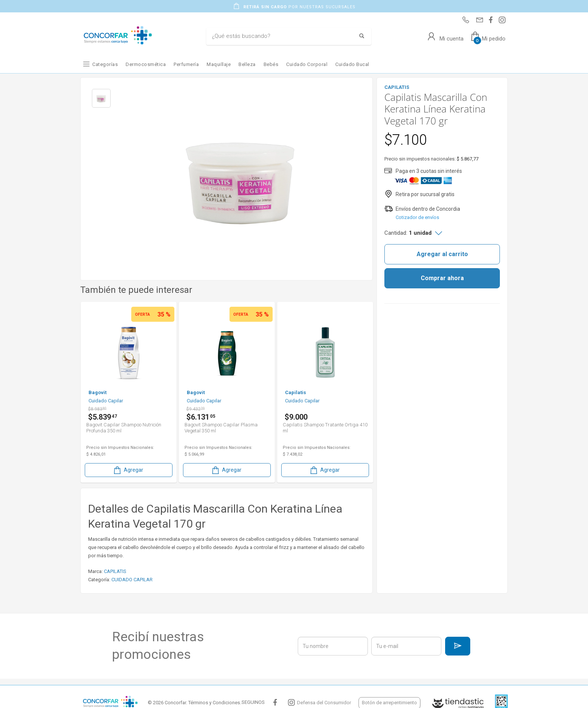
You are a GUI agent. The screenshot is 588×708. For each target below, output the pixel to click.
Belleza (247, 64)
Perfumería (186, 64)
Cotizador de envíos (417, 217)
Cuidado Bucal (352, 64)
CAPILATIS (115, 571)
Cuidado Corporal (307, 64)
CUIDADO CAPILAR (132, 580)
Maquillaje (219, 64)
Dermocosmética (146, 64)
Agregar (128, 470)
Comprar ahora (442, 278)
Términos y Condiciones (214, 703)
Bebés (271, 64)
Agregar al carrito (442, 254)
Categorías (105, 64)
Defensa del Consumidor (324, 703)
